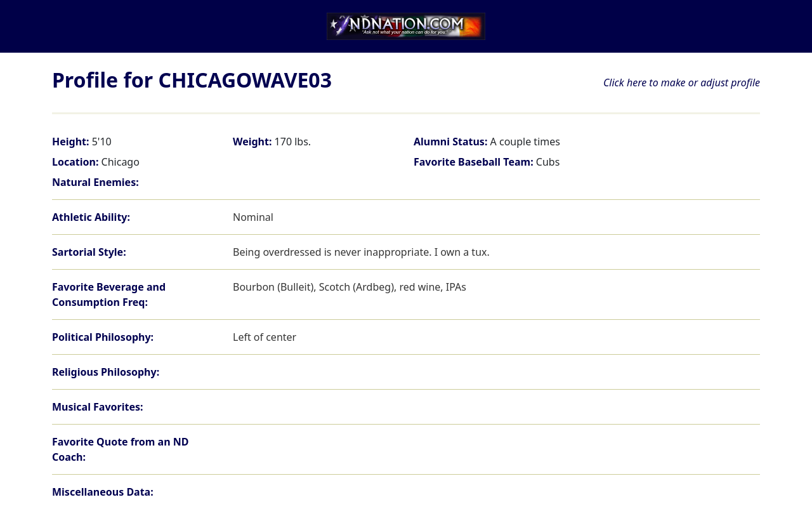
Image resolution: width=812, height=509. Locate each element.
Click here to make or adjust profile (682, 83)
